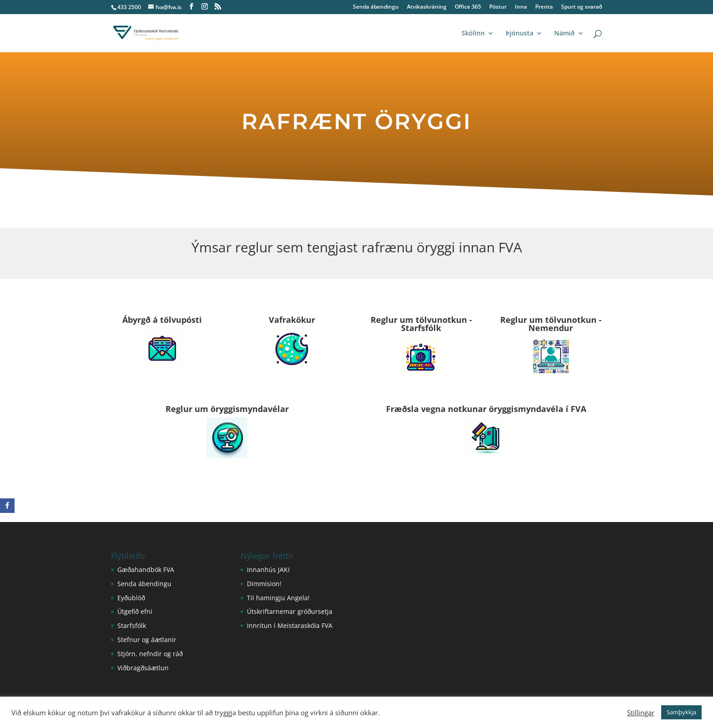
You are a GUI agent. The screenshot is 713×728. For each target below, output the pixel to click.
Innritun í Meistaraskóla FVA (290, 625)
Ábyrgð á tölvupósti (162, 320)
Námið (565, 34)
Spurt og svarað (582, 7)
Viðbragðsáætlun (143, 668)
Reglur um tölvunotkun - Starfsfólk (421, 324)
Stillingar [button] (641, 713)
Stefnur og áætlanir (147, 640)
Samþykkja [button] (681, 712)
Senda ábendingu (376, 7)
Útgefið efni (135, 611)
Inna (521, 7)
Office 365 (468, 7)
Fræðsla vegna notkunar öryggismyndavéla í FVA (486, 409)
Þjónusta (520, 34)
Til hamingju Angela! (278, 598)
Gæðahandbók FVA (146, 570)
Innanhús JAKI (268, 570)
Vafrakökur (292, 320)
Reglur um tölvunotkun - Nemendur (551, 324)
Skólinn (473, 34)
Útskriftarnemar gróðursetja (290, 611)
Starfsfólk (132, 625)
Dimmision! (264, 584)
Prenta (544, 7)
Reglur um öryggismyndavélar (227, 409)
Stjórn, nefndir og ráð (150, 654)
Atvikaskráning (427, 7)
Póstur (498, 7)
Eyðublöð (131, 598)
